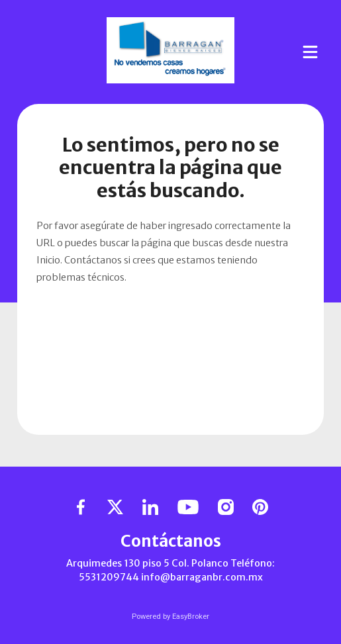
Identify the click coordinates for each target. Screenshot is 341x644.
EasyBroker (191, 617)
